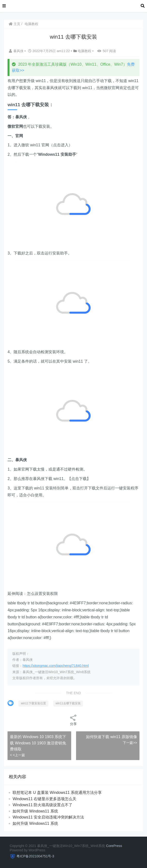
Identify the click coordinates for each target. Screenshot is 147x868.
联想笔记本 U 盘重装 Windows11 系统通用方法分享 (57, 793)
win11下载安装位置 (33, 703)
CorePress (114, 846)
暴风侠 (17, 51)
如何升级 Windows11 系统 (35, 811)
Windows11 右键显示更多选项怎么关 (44, 799)
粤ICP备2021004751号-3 (35, 856)
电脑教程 (31, 24)
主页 (15, 24)
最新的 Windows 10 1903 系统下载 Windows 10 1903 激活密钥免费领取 (38, 743)
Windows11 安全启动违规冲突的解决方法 (48, 817)
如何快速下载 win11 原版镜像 (112, 737)
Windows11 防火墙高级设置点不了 (43, 805)
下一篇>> (130, 743)
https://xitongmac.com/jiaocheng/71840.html (56, 666)
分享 (73, 720)
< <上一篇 (17, 755)
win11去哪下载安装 (68, 703)
